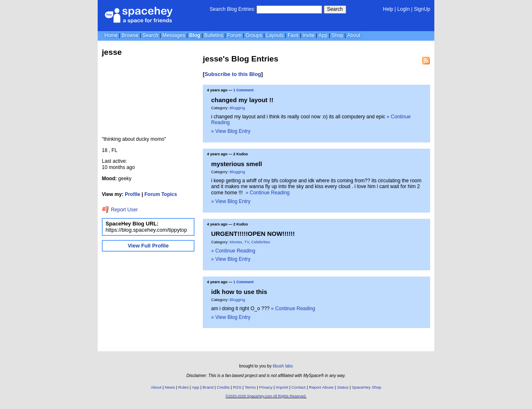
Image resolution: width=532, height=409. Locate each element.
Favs (293, 35)
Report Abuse (321, 387)
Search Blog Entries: (233, 9)
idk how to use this (239, 292)
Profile (132, 194)
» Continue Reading (268, 193)
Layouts (275, 35)
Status (343, 387)
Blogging (237, 108)
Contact (299, 387)
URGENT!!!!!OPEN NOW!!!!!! (253, 234)
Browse (130, 35)
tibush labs (283, 366)
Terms (250, 387)
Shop (337, 35)
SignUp (422, 9)
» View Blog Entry (231, 131)
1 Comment (243, 90)
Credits (223, 387)
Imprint (282, 387)
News (170, 387)
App (323, 35)
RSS (237, 387)
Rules (183, 387)
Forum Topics (161, 194)
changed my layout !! (242, 100)
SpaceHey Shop (367, 387)
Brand (208, 387)
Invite (309, 35)
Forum (235, 35)
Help (388, 9)
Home (111, 35)
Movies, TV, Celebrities (250, 242)
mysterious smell (236, 164)
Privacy (266, 387)
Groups (254, 35)
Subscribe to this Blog (233, 74)
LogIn (404, 9)
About (353, 35)
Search (335, 9)
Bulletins (213, 35)
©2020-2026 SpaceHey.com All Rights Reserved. (266, 396)
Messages (174, 35)
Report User (120, 210)
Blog (195, 35)
